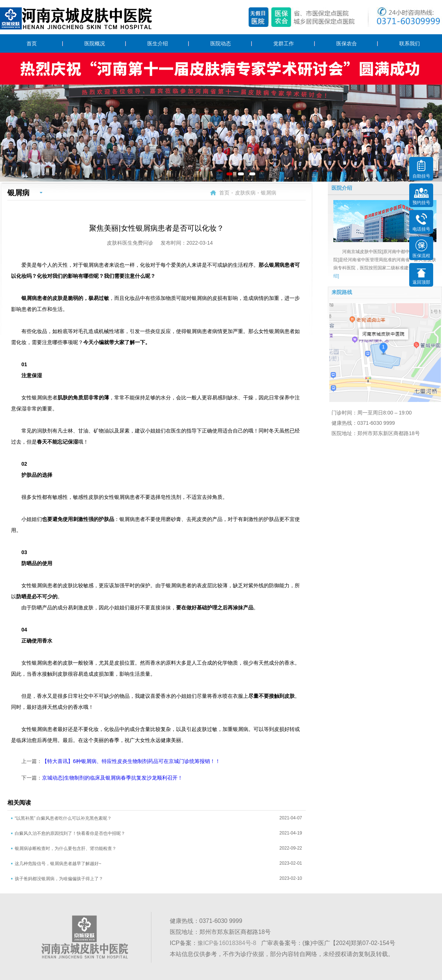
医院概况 (95, 43)
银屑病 (269, 193)
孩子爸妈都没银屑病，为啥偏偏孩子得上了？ (59, 879)
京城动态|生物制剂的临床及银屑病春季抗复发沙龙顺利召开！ (112, 778)
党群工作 (284, 43)
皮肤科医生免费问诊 (130, 243)
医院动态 (221, 43)
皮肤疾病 (245, 193)
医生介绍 (158, 43)
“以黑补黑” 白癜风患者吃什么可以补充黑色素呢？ (63, 818)
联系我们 (410, 43)
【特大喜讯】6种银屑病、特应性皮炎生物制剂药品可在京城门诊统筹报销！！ (131, 761)
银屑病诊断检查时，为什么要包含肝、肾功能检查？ (66, 848)
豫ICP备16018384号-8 (227, 943)
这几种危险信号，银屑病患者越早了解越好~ (58, 864)
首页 (32, 43)
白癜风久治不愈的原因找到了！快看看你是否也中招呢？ (70, 833)
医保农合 (347, 43)
